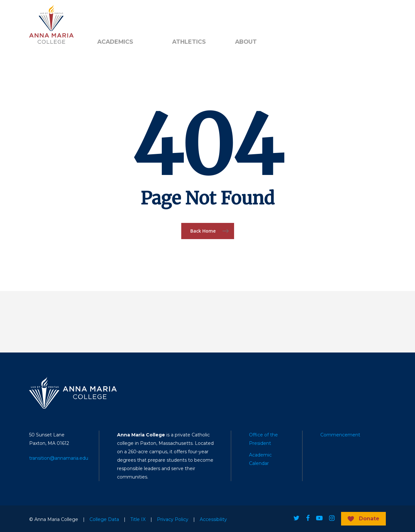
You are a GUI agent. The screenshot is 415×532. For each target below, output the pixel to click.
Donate (369, 519)
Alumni (105, 17)
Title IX (138, 519)
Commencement (340, 435)
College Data (104, 519)
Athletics (189, 42)
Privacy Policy (173, 519)
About (246, 42)
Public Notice (141, 17)
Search (183, 17)
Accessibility (213, 519)
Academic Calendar (260, 459)
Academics (115, 42)
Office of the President (263, 439)
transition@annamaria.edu (59, 458)
